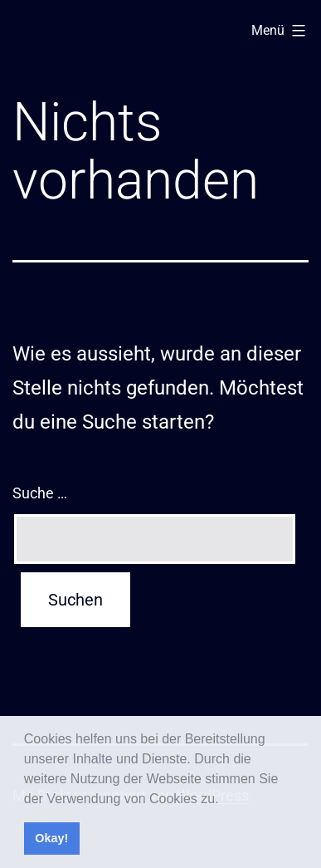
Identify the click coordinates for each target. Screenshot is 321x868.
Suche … (40, 493)
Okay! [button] (51, 838)
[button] (225, 800)
